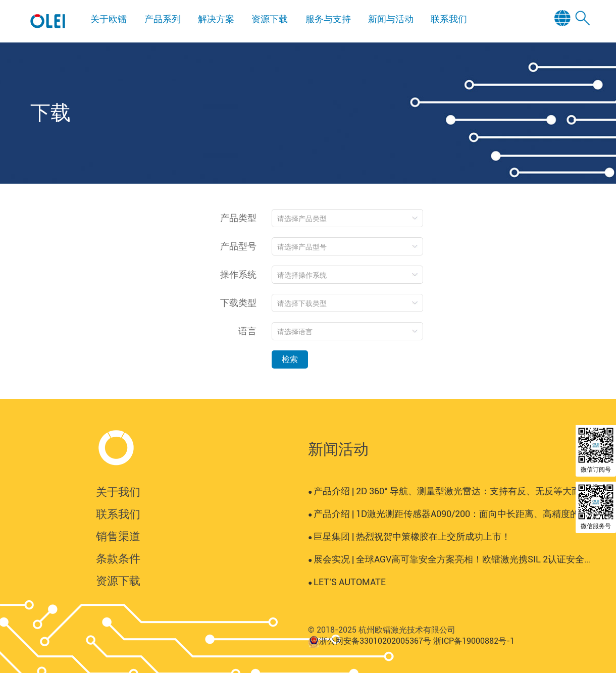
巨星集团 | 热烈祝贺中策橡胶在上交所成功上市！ (409, 536)
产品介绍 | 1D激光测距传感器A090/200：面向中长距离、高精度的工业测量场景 (449, 514)
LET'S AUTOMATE (347, 582)
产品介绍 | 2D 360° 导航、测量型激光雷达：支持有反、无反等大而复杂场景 (449, 491)
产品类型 (238, 218)
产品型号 (238, 246)
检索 (290, 359)
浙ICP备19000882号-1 (474, 641)
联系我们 (449, 19)
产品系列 (163, 19)
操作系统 (238, 274)
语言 (247, 331)
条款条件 (118, 559)
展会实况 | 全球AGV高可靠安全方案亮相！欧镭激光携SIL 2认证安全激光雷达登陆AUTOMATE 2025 (449, 559)
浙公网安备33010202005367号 (375, 641)
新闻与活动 (391, 19)
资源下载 (270, 19)
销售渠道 (118, 536)
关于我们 (118, 492)
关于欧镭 (109, 19)
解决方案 (216, 19)
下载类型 (238, 303)
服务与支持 (328, 19)
